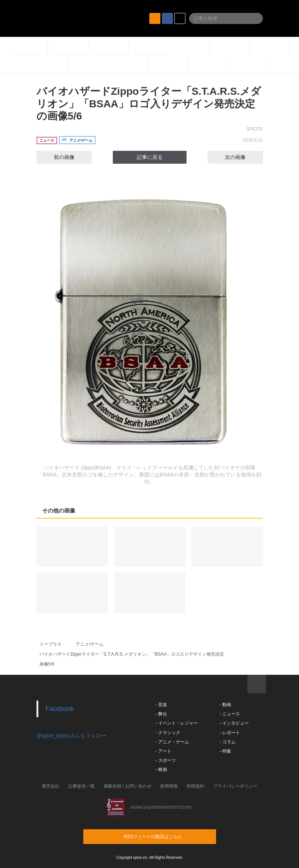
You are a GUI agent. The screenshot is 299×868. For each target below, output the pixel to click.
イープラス (51, 644)
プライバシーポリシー (235, 786)
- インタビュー (234, 723)
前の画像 (58, 157)
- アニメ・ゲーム (172, 742)
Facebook (60, 709)
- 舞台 (161, 714)
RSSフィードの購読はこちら (164, 836)
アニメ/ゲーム (89, 644)
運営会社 (51, 786)
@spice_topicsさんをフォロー (71, 736)
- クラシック (168, 733)
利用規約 (195, 786)
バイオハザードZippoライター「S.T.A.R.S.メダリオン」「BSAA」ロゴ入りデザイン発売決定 (132, 654)
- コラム (228, 742)
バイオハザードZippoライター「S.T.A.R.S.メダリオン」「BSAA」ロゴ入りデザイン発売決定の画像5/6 (149, 104)
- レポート (230, 733)
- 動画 (225, 705)
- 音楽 (161, 705)
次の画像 (242, 157)
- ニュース (230, 714)
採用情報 (169, 786)
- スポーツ (166, 760)
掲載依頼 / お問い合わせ (128, 786)
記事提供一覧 (81, 786)
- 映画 (161, 770)
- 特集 (225, 751)
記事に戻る (150, 157)
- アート (164, 751)
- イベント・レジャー (177, 723)
